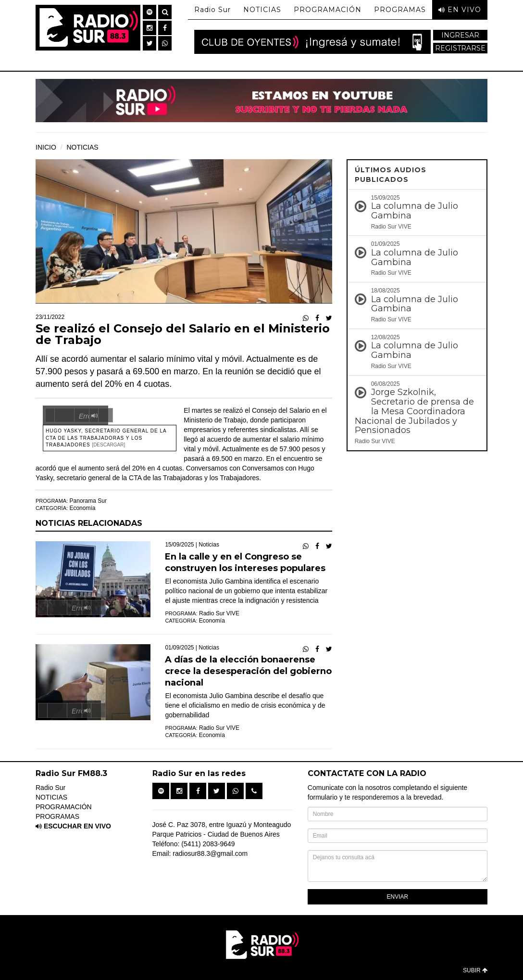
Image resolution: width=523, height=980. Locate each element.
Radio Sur (212, 10)
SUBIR (475, 970)
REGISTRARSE (460, 48)
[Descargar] (108, 445)
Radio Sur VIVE (219, 613)
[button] (149, 12)
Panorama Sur (88, 501)
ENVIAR (398, 897)
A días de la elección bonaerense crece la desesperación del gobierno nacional (248, 671)
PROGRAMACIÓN (328, 10)
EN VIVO (460, 10)
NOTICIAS (262, 10)
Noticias (209, 545)
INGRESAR (460, 35)
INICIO (46, 147)
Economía (82, 508)
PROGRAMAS (400, 10)
